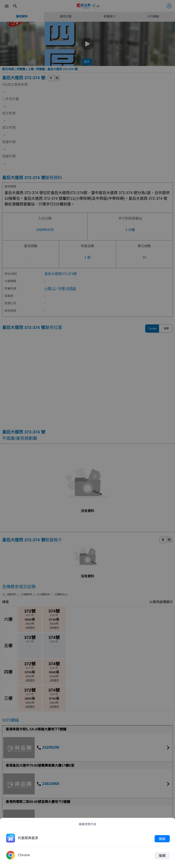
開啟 (162, 839)
